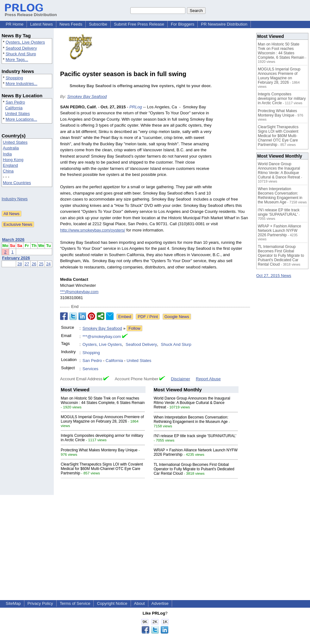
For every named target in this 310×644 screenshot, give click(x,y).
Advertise (160, 603)
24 (48, 264)
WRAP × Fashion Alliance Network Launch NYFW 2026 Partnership (279, 231)
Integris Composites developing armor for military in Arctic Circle (282, 99)
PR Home (15, 24)
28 (20, 264)
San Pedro (15, 102)
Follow (134, 328)
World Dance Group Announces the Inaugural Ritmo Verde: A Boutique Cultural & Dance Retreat (192, 403)
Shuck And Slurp (21, 54)
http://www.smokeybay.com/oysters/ (93, 230)
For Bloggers (183, 24)
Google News (177, 317)
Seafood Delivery (21, 48)
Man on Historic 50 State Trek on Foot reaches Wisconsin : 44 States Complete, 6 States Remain (103, 400)
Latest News (41, 24)
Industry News (15, 199)
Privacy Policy (40, 603)
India (7, 154)
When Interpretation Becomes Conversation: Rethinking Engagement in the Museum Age (191, 419)
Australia (11, 148)
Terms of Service (75, 603)
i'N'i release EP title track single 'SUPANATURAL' (195, 436)
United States (17, 114)
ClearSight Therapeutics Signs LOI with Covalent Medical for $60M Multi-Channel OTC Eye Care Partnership (102, 469)
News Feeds (71, 24)
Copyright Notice (112, 603)
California (14, 108)
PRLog (136, 107)
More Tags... (17, 60)
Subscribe (98, 24)
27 (27, 264)
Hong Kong (13, 160)
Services (90, 369)
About (139, 603)
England (10, 165)
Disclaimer (180, 379)
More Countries (17, 183)
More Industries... (22, 84)
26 (34, 264)
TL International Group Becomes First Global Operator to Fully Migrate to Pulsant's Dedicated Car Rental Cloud (194, 469)
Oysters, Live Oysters (25, 42)
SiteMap (13, 603)
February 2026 (16, 258)
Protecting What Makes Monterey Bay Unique (99, 450)
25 (41, 264)
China (8, 171)
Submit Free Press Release (139, 24)
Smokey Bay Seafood (87, 96)
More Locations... (22, 119)
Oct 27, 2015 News (274, 276)
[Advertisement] (155, 539)
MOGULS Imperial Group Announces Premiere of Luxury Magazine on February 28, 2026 (102, 419)
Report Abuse (208, 379)
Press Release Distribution (31, 12)
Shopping (14, 78)
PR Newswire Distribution (224, 24)
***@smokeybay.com (79, 292)
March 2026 (13, 240)
